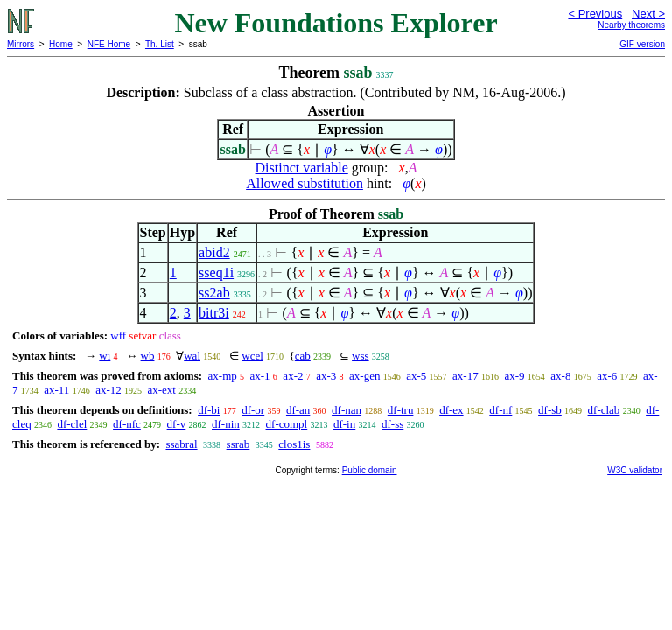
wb (148, 356)
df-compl (287, 424)
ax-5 (416, 376)
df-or (253, 410)
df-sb (550, 410)
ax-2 (293, 376)
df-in (344, 424)
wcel (252, 356)
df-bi (209, 410)
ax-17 (465, 376)
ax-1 (260, 376)
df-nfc (127, 424)
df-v (177, 424)
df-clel (72, 424)
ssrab (238, 444)
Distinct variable (302, 168)
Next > (648, 14)
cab (303, 356)
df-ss (392, 424)
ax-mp (223, 376)
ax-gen (364, 376)
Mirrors (21, 44)
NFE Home (109, 44)
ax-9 (514, 376)
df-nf (500, 410)
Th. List (160, 44)
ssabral (181, 444)
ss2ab (214, 293)
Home (61, 44)
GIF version (642, 44)
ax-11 (56, 390)
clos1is (294, 444)
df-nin (226, 424)
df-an (298, 410)
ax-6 (607, 376)
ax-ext (161, 390)
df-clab (604, 410)
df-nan (346, 410)
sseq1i (216, 273)
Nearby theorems (631, 25)
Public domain (370, 470)
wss (360, 356)
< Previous (595, 14)
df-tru (401, 410)
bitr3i (214, 313)
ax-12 (108, 390)
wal (192, 356)
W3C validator (635, 470)
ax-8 (560, 376)
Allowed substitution (304, 183)
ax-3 (326, 376)
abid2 (214, 252)
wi (105, 356)
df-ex (451, 410)
